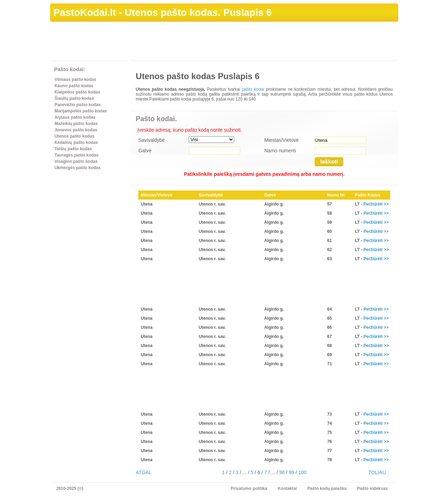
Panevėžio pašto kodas (78, 105)
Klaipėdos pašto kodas (78, 92)
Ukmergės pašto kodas (78, 168)
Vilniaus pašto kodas (75, 79)
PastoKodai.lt (85, 12)
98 (282, 472)
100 (302, 472)
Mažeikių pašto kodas (76, 124)
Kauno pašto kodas (74, 86)
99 (292, 472)
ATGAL (144, 472)
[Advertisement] (271, 42)
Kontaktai (287, 488)
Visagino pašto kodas (76, 161)
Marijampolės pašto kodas (81, 111)
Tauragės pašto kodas (77, 155)
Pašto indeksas (372, 488)
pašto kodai (253, 89)
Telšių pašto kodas (73, 149)
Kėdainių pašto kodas (76, 143)
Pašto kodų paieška (327, 488)
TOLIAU (377, 472)
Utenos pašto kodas (75, 136)
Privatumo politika (249, 488)
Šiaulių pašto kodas (74, 98)
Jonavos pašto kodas (76, 130)
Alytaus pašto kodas (75, 117)
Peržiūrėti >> (376, 204)
